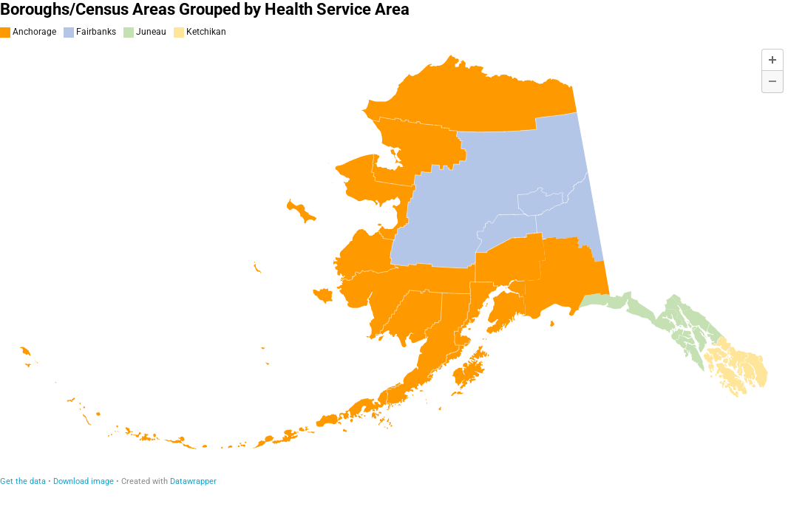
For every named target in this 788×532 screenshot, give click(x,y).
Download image (84, 481)
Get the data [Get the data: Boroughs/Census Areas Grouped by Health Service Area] (23, 481)
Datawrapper (193, 481)
